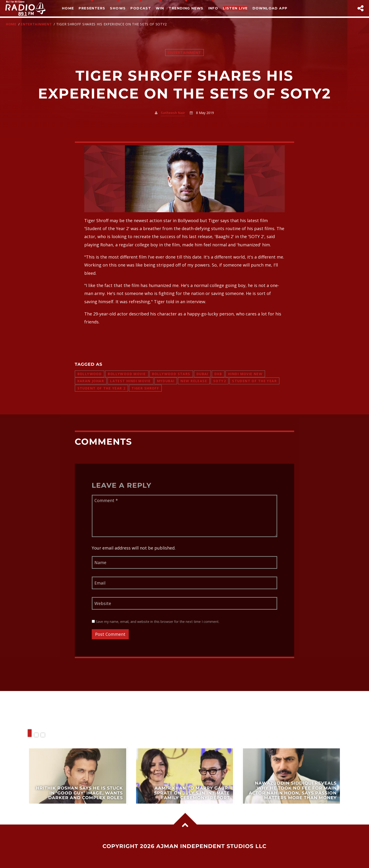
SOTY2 (220, 381)
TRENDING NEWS (186, 8)
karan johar (91, 381)
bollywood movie (127, 374)
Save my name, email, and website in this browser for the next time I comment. (156, 622)
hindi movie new (245, 374)
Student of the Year (254, 381)
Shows (118, 8)
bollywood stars (171, 374)
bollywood (90, 374)
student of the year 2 (102, 388)
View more (78, 776)
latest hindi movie (130, 381)
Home (68, 8)
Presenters (92, 8)
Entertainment (36, 24)
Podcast (141, 8)
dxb (218, 374)
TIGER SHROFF (145, 388)
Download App (270, 8)
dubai (202, 374)
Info (213, 8)
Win (160, 8)
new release (194, 381)
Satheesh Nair (173, 113)
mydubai (166, 381)
